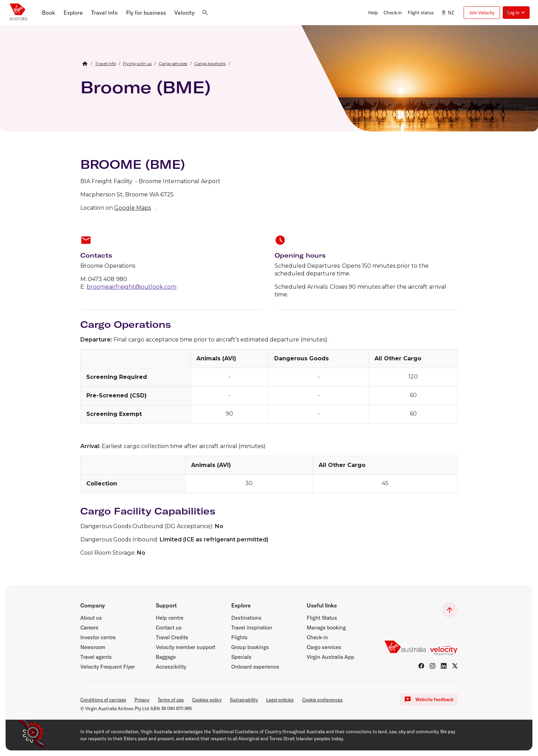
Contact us (169, 628)
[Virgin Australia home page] (18, 13)
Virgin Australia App (330, 657)
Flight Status (322, 618)
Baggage (166, 657)
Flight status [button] (421, 13)
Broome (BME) (146, 87)
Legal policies (280, 700)
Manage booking (326, 628)
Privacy (142, 700)
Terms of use (171, 700)
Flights (239, 638)
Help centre (170, 618)
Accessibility (171, 667)
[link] (106, 64)
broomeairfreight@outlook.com (132, 287)
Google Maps (133, 208)
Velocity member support (186, 647)
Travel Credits (172, 638)
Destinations (246, 618)
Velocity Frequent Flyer (108, 667)
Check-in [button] (393, 13)
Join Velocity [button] (482, 13)
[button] (49, 13)
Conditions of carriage (103, 700)
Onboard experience (255, 667)
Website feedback (429, 699)
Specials (241, 657)
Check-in (317, 638)
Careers (89, 628)
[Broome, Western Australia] (420, 92)
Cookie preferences (322, 700)
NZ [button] (447, 13)
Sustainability (244, 700)
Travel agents (96, 657)
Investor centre (98, 638)
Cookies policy (207, 700)
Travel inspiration (252, 628)
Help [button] (373, 13)
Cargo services (324, 647)
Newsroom (93, 647)
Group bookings (250, 647)
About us (91, 618)
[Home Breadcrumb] (85, 64)
